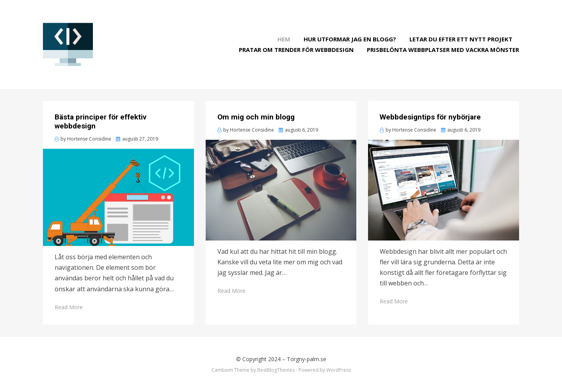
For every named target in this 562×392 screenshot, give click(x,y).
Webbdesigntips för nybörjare (430, 117)
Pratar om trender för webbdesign (296, 50)
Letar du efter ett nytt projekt (461, 39)
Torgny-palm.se (307, 359)
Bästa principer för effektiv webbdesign (100, 121)
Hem (284, 39)
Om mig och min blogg (256, 117)
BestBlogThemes (276, 370)
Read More (69, 307)
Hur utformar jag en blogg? (350, 39)
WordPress (339, 370)
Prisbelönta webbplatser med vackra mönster (443, 50)
